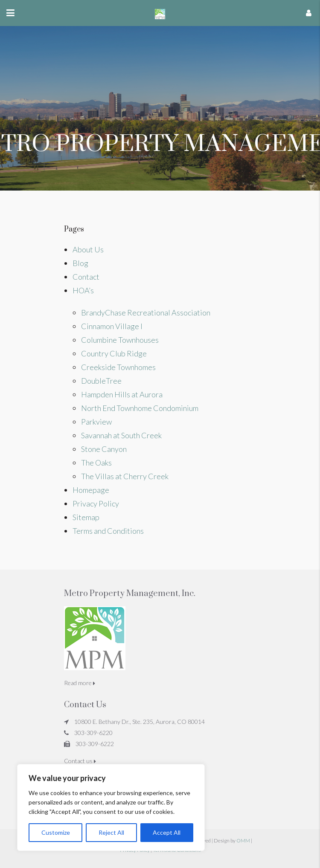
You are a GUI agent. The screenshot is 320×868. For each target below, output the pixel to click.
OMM (243, 841)
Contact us (80, 761)
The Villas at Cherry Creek (125, 476)
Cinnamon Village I (112, 326)
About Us (88, 249)
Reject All (111, 832)
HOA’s (83, 290)
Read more (80, 683)
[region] (111, 807)
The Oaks (96, 463)
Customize (56, 832)
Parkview (96, 422)
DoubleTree (101, 381)
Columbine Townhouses (120, 340)
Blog (80, 263)
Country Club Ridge (114, 353)
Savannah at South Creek (121, 435)
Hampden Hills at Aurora (122, 394)
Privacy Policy (96, 503)
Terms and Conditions (108, 531)
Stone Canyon (104, 449)
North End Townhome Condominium (140, 408)
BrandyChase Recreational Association (146, 312)
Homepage (91, 490)
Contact (86, 277)
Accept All (167, 832)
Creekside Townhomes (118, 367)
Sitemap (86, 517)
